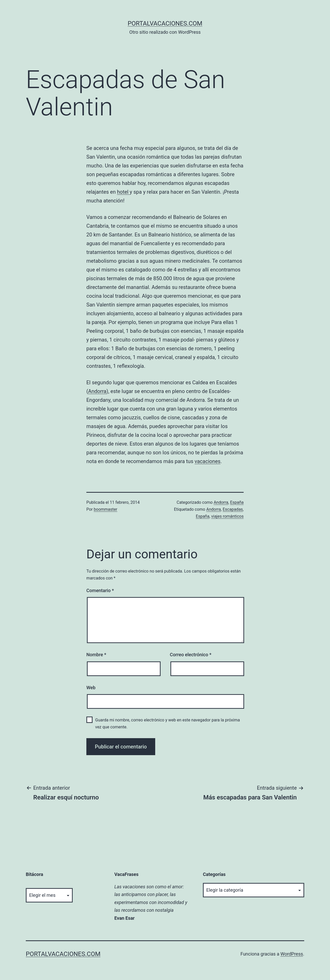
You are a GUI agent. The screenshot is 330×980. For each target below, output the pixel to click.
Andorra (97, 391)
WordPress (292, 954)
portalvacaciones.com (165, 23)
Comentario (100, 590)
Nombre (96, 655)
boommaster (106, 509)
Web (91, 688)
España (237, 502)
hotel (123, 192)
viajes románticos (227, 516)
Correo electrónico (191, 655)
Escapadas (233, 509)
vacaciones (208, 461)
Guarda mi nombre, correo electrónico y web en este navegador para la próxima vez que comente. (167, 723)
